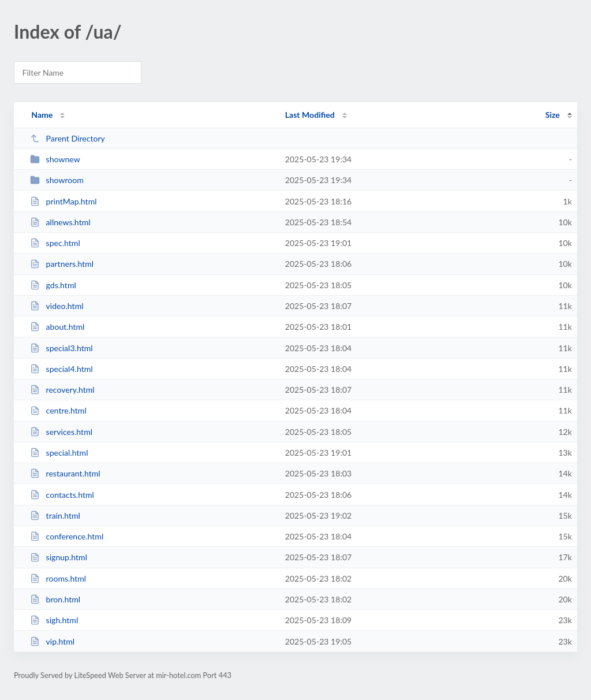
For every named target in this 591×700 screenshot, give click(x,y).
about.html (57, 327)
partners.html (62, 264)
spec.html (55, 243)
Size (553, 115)
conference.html (67, 536)
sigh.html (54, 620)
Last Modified (310, 115)
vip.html (52, 641)
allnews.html (60, 222)
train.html (55, 515)
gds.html (53, 285)
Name (42, 115)
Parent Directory (68, 138)
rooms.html (58, 578)
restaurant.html (65, 473)
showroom (57, 180)
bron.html (55, 599)
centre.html (58, 410)
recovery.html (62, 390)
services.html (61, 432)
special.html (59, 453)
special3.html (61, 348)
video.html (57, 306)
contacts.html (62, 495)
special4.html (61, 369)
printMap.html (63, 201)
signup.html (59, 557)
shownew (55, 159)
